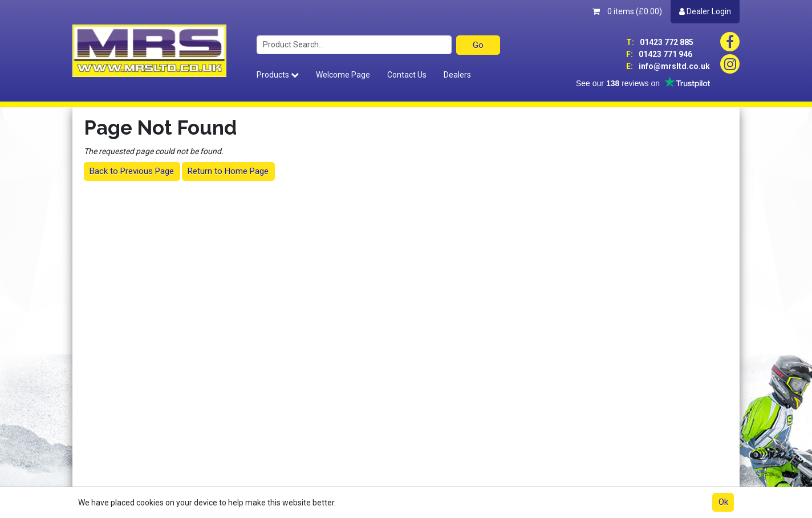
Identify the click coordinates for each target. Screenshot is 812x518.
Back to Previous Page (132, 171)
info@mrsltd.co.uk (668, 66)
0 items (627, 11)
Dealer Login (705, 11)
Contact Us (407, 75)
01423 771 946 (659, 54)
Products (278, 75)
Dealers (457, 75)
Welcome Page (343, 75)
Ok (723, 502)
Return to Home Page (228, 171)
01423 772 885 (660, 42)
